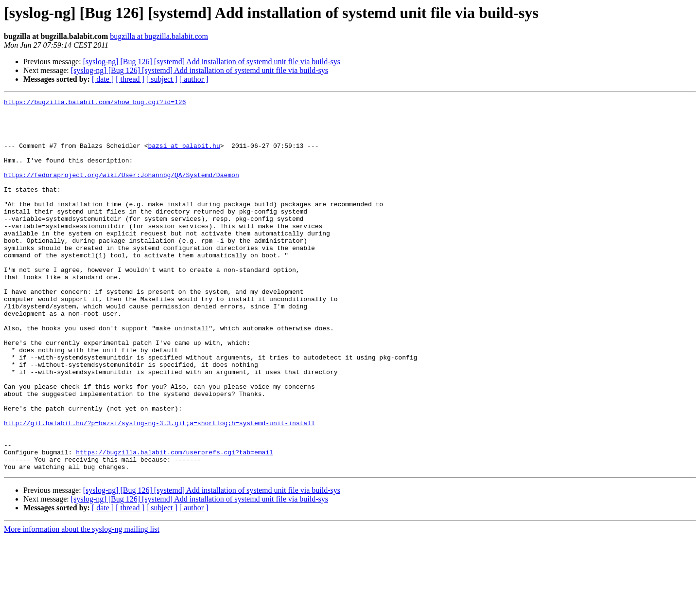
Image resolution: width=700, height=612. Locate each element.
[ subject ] (162, 79)
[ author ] (194, 79)
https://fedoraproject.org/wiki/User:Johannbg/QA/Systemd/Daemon (122, 191)
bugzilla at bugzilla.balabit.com (159, 36)
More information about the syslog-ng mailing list (82, 603)
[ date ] (103, 79)
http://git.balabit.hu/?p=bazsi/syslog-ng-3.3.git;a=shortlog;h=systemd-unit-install (159, 488)
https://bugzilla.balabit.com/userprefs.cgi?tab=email (175, 523)
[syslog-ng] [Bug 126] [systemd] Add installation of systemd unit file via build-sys (212, 62)
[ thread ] (130, 79)
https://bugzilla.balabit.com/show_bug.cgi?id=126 (95, 103)
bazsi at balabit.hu (184, 156)
